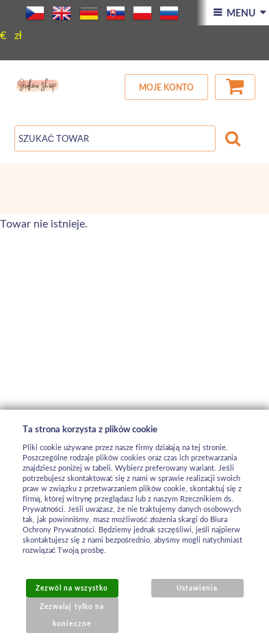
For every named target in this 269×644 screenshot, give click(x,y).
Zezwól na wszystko (72, 588)
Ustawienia (197, 588)
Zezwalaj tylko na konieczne (72, 615)
